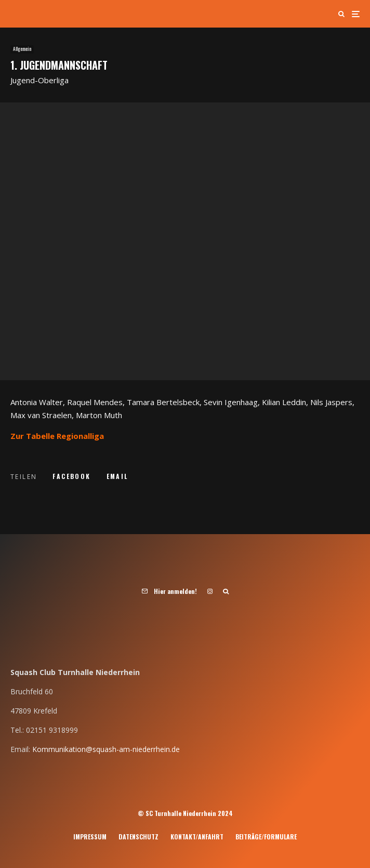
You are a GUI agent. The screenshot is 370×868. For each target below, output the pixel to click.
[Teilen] (71, 476)
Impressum (90, 837)
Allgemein (22, 49)
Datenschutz (138, 837)
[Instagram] (210, 591)
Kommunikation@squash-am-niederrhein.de (106, 749)
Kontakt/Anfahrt (197, 837)
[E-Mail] (117, 476)
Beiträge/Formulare (266, 837)
